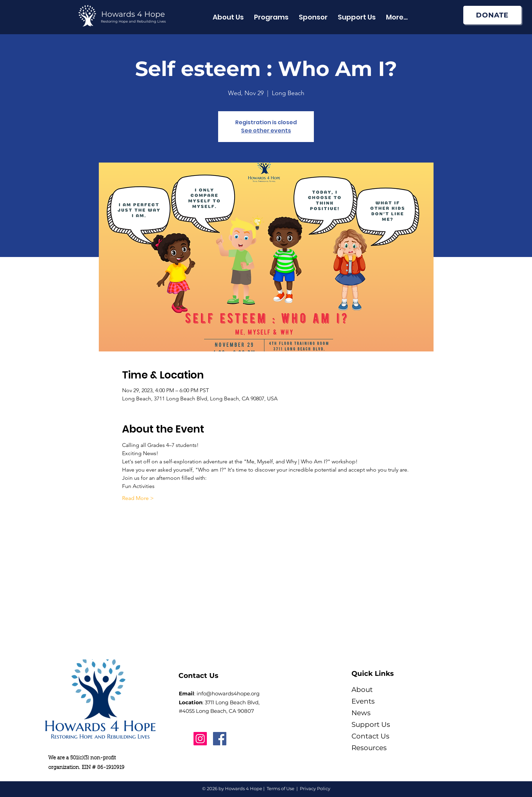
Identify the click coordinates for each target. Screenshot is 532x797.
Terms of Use (281, 788)
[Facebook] (220, 739)
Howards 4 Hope (133, 14)
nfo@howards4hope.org (229, 693)
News (361, 713)
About (362, 690)
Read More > (138, 498)
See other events (266, 131)
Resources (369, 748)
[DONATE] (492, 15)
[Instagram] (200, 739)
